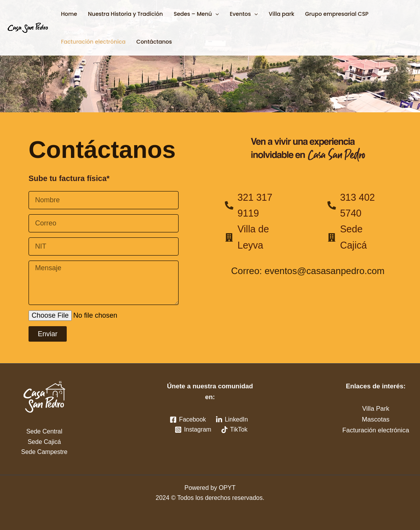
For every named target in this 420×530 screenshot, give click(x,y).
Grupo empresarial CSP (337, 14)
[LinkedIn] (232, 420)
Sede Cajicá (44, 442)
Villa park (282, 14)
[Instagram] (193, 430)
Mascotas (376, 419)
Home (69, 14)
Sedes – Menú (196, 14)
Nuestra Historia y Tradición (125, 14)
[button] (215, 14)
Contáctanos (154, 42)
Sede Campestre (44, 452)
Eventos (244, 14)
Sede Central (44, 431)
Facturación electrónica (93, 42)
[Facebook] (188, 420)
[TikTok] (234, 430)
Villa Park (376, 409)
